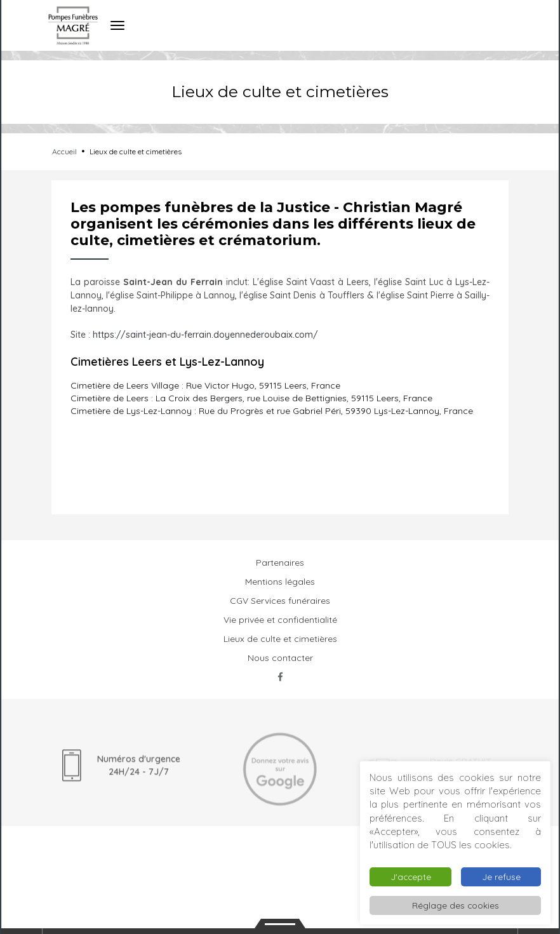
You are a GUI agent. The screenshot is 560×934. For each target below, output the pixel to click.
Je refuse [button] (501, 877)
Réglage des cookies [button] (456, 905)
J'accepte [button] (411, 877)
